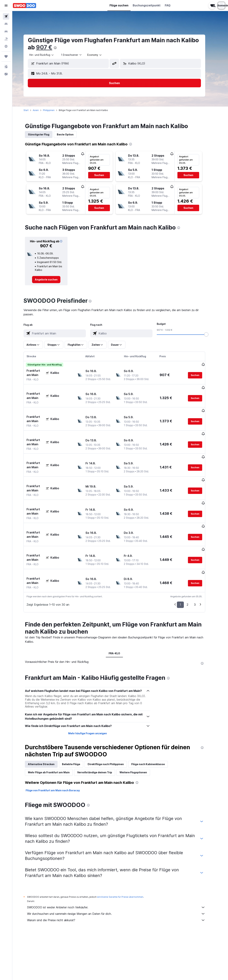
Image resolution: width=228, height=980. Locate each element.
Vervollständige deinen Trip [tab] (100, 733)
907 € (50, 47)
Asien (42, 110)
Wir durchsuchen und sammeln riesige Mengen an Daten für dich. (122, 874)
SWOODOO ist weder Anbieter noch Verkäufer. (122, 868)
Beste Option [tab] (71, 134)
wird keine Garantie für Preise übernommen (126, 857)
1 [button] (186, 565)
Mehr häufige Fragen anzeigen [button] (93, 694)
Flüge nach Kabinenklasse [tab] (154, 724)
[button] (6, 6)
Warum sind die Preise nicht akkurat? (122, 880)
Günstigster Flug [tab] (45, 134)
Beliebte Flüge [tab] (77, 724)
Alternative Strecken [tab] (47, 724)
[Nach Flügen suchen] (6, 16)
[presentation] (61, 48)
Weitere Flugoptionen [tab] (139, 733)
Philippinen (55, 110)
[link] (52, 280)
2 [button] (193, 565)
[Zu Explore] (6, 46)
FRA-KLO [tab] (120, 614)
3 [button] (201, 565)
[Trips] (6, 56)
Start (32, 110)
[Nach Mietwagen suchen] (6, 31)
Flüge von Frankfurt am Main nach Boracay (59, 751)
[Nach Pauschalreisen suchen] (6, 39)
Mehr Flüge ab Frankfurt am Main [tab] (55, 733)
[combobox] (48, 55)
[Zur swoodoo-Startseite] (24, 6)
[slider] (212, 334)
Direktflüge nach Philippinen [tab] (112, 724)
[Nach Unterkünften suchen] (6, 24)
